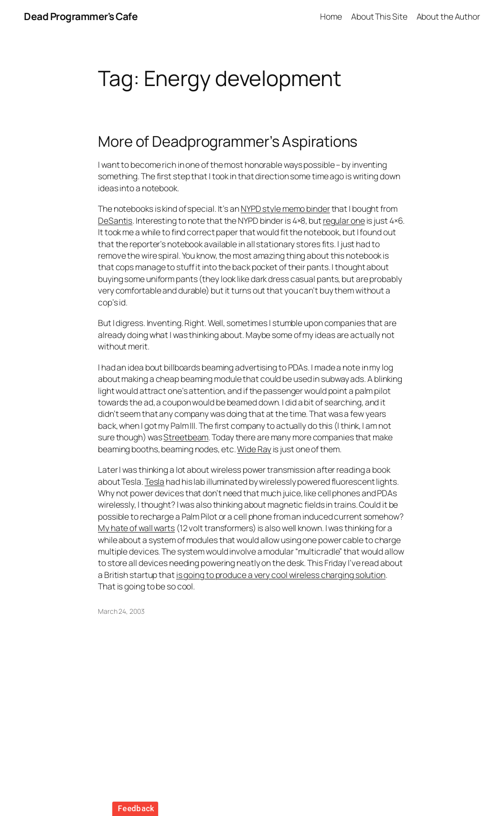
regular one (344, 220)
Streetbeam (186, 437)
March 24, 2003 (121, 611)
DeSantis (115, 220)
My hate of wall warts (136, 528)
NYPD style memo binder (285, 208)
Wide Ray (254, 449)
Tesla (155, 481)
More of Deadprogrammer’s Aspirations (228, 141)
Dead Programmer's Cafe (81, 16)
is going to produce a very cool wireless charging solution (281, 575)
